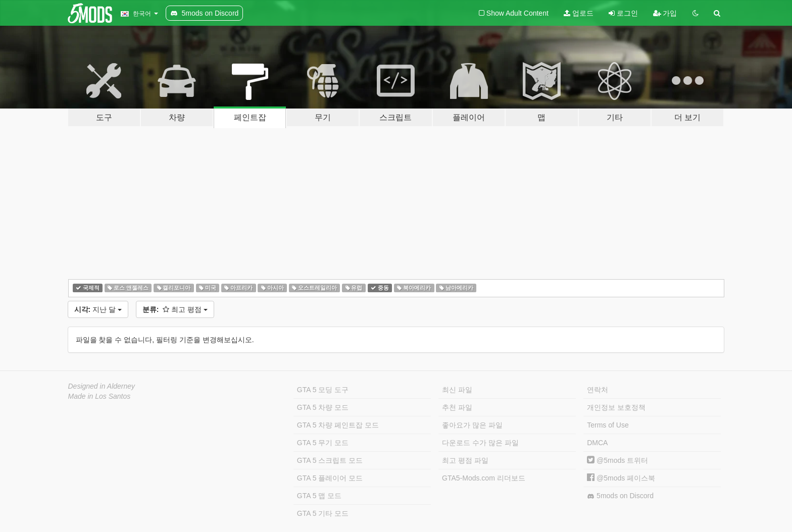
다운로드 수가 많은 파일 (480, 443)
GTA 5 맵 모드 (319, 496)
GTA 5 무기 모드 (323, 443)
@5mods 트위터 (617, 460)
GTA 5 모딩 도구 (323, 390)
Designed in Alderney (102, 386)
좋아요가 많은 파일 (472, 425)
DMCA (597, 443)
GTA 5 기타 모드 (323, 513)
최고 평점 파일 (465, 460)
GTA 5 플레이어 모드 (330, 478)
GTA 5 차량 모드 (323, 407)
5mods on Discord (620, 496)
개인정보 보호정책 (616, 407)
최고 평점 (175, 309)
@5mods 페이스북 (621, 478)
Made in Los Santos (100, 396)
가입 (665, 13)
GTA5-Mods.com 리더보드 (484, 478)
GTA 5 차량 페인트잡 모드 (338, 425)
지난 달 (98, 309)
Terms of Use (608, 425)
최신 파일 (457, 390)
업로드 (579, 13)
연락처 (598, 390)
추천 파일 (457, 407)
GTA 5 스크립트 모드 (330, 460)
